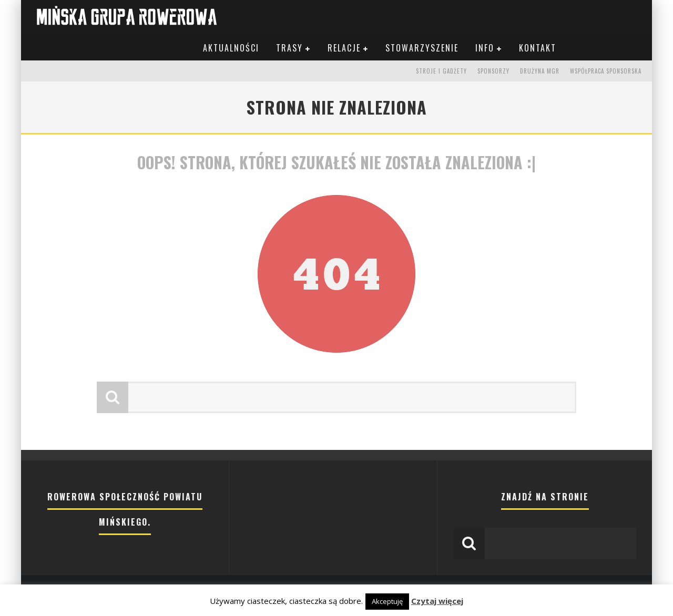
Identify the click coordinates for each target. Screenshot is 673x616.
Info (485, 48)
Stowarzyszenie (422, 48)
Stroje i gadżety (441, 71)
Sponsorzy (493, 71)
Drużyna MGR (540, 71)
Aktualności (231, 48)
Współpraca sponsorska (606, 71)
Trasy (289, 48)
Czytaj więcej (437, 601)
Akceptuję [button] (387, 601)
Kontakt (538, 48)
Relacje (344, 48)
